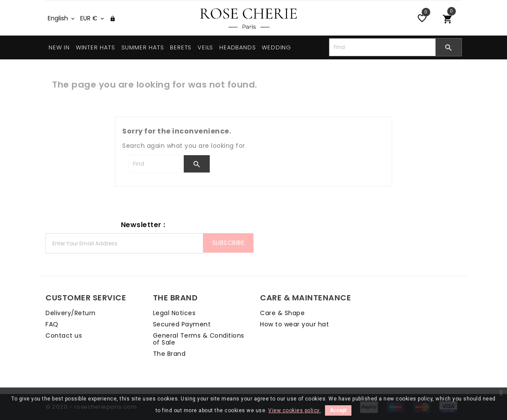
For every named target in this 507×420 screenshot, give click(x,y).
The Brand (169, 354)
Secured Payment (182, 324)
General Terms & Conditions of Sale (199, 339)
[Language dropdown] (62, 18)
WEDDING (276, 47)
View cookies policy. (294, 410)
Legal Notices (174, 313)
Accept (338, 410)
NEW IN (59, 47)
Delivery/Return (71, 313)
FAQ (52, 324)
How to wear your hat (294, 324)
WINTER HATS (96, 47)
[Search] (382, 47)
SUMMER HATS (143, 47)
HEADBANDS (237, 47)
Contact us (64, 335)
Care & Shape (282, 313)
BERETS (181, 47)
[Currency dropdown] (93, 18)
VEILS (205, 47)
